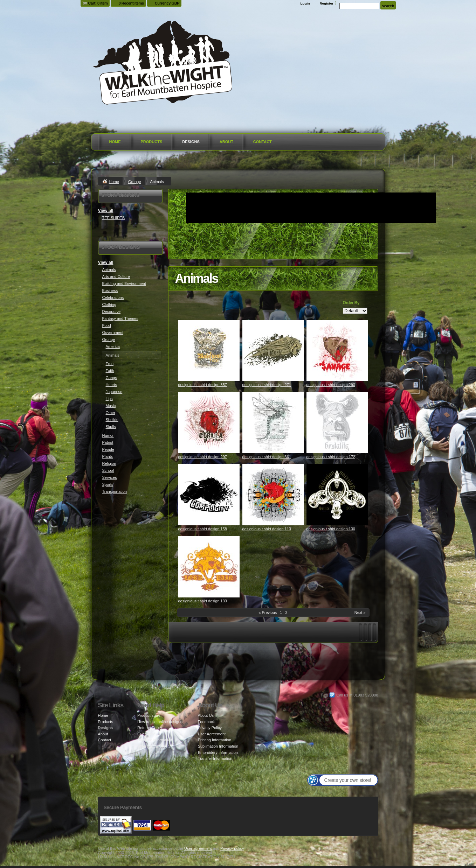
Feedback (206, 722)
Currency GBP (167, 3)
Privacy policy (232, 848)
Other (111, 413)
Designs (191, 142)
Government (113, 332)
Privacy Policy (210, 728)
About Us (206, 715)
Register (326, 3)
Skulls (111, 427)
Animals (109, 269)
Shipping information (155, 740)
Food (107, 325)
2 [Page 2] (287, 612)
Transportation (115, 491)
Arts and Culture (116, 276)
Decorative (112, 311)
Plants (108, 456)
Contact (263, 142)
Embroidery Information (218, 752)
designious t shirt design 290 (331, 385)
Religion (109, 463)
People (108, 449)
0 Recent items (131, 3)
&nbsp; (209, 351)
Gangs (111, 378)
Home (115, 142)
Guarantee (146, 734)
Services (110, 477)
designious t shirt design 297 (203, 457)
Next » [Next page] (360, 612)
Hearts (111, 385)
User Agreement (212, 734)
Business (110, 290)
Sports (108, 484)
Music (111, 406)
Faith (110, 371)
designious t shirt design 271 (267, 385)
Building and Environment (124, 283)
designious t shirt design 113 (267, 529)
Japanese (114, 392)
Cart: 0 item (98, 3)
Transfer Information (215, 758)
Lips (109, 399)
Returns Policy (150, 728)
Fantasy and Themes (120, 318)
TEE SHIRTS (114, 218)
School (108, 470)
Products (152, 142)
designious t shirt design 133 (203, 601)
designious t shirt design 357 (203, 385)
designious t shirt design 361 (267, 457)
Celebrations (113, 297)
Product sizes (149, 715)
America (113, 346)
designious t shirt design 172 (331, 457)
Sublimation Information (218, 746)
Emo (110, 364)
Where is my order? (154, 746)
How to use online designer (161, 722)
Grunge (135, 182)
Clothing (109, 304)
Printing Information (215, 740)
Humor (108, 435)
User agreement (198, 848)
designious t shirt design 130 (331, 529)
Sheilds (112, 420)
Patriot (108, 442)
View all (106, 211)
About (226, 142)
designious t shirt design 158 (203, 529)
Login (305, 3)
